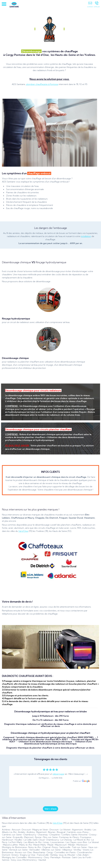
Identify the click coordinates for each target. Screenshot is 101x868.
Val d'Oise (23, 531)
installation (86, 236)
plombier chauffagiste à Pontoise (42, 84)
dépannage (58, 774)
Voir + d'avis (50, 809)
